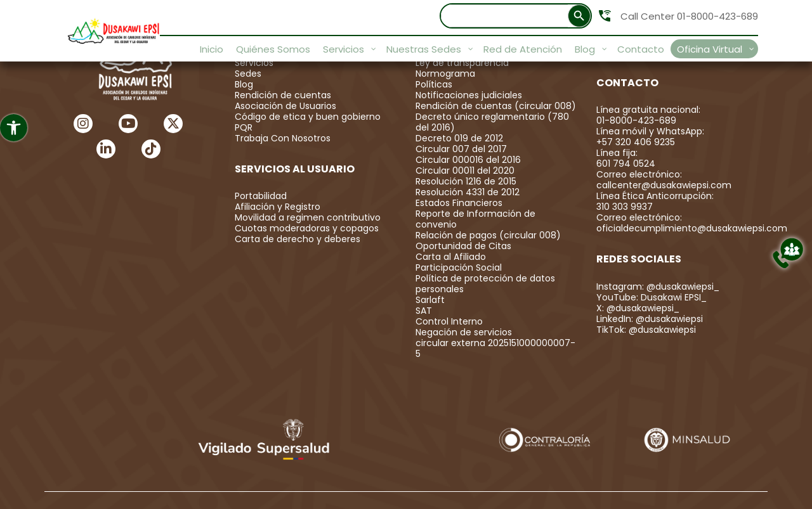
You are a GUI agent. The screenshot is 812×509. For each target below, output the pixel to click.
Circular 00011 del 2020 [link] (465, 171)
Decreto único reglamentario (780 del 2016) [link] (492, 122)
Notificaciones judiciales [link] (469, 95)
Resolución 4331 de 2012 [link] (468, 192)
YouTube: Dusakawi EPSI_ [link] (652, 297)
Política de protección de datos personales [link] (485, 284)
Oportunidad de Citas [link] (463, 246)
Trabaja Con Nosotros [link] (283, 138)
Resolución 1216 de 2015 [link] (466, 181)
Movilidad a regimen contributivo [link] (308, 217)
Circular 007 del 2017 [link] (461, 149)
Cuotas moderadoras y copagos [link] (307, 228)
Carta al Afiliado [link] (451, 257)
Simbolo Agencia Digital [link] (718, 486)
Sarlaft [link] (430, 300)
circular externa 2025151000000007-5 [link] (495, 348)
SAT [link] (424, 311)
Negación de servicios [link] (464, 332)
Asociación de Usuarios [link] (285, 106)
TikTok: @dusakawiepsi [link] (646, 330)
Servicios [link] (254, 63)
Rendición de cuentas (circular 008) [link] (496, 106)
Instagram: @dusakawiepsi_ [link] (658, 287)
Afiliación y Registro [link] (278, 207)
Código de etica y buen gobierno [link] (308, 117)
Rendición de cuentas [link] (283, 95)
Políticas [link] (434, 84)
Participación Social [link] (459, 267)
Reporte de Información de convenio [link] (475, 219)
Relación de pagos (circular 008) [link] (488, 235)
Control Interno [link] (449, 321)
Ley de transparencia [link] (462, 63)
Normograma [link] (445, 74)
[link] (14, 128)
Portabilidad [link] (261, 196)
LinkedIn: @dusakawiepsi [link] (650, 319)
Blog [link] (244, 84)
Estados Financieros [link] (459, 203)
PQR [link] (244, 127)
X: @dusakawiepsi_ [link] (638, 308)
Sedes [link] (248, 74)
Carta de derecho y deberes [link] (298, 239)
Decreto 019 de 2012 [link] (459, 138)
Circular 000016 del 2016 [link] (468, 160)
